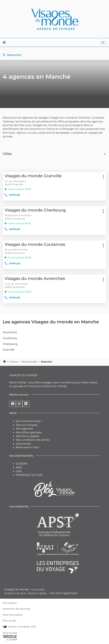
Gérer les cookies (13, 615)
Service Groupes (27, 425)
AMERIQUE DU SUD (29, 475)
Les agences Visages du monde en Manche (51, 322)
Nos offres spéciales (29, 433)
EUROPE (22, 464)
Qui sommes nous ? (29, 421)
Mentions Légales (28, 436)
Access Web (38, 590)
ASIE (19, 468)
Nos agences (24, 429)
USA (19, 471)
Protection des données (17, 609)
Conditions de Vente (15, 593)
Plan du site (10, 621)
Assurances (23, 444)
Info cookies (10, 603)
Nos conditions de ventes (33, 440)
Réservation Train (27, 447)
